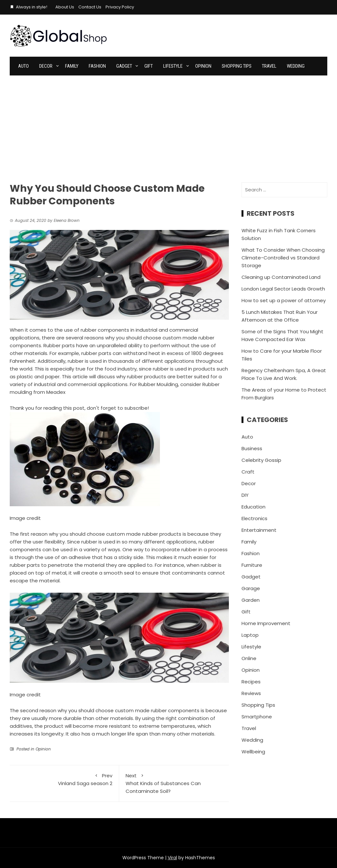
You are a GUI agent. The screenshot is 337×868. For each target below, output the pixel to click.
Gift (149, 66)
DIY (245, 495)
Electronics (254, 518)
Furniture (252, 565)
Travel (269, 66)
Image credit (25, 518)
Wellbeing (253, 752)
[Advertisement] (168, 124)
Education (253, 507)
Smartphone (257, 717)
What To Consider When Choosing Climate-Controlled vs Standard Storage (283, 258)
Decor (46, 66)
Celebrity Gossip (261, 460)
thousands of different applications (151, 361)
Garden (251, 600)
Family (72, 66)
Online (249, 658)
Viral (172, 858)
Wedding (296, 66)
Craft (248, 472)
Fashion (97, 66)
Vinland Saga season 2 (64, 779)
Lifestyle (173, 66)
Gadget (124, 66)
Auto (23, 66)
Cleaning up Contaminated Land (281, 277)
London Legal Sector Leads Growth (283, 289)
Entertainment (259, 530)
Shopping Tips (237, 66)
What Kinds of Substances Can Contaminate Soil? (174, 783)
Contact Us (90, 7)
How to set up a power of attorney (284, 300)
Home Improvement (266, 623)
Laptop (250, 635)
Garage (251, 588)
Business (252, 448)
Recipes (251, 682)
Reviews (251, 693)
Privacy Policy (120, 7)
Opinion (203, 66)
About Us (65, 7)
